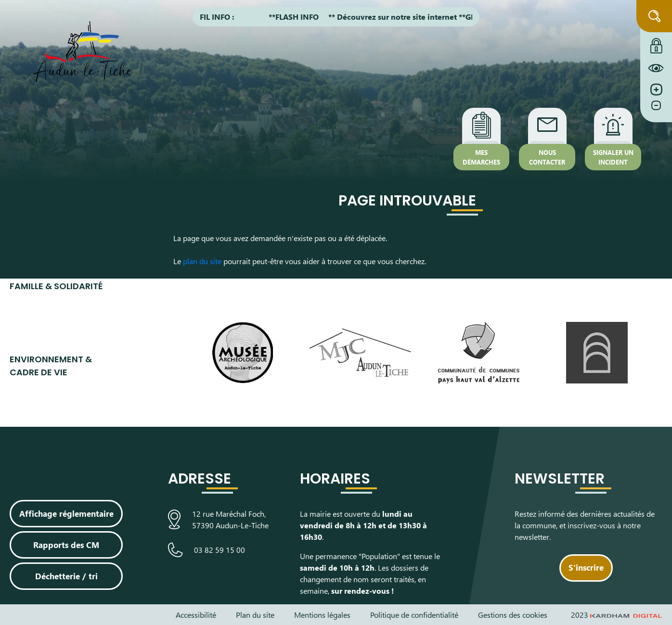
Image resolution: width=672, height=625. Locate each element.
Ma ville (28, 140)
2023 (617, 615)
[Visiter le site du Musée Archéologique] (242, 353)
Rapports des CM (66, 545)
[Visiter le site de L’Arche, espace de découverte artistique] (597, 353)
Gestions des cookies (513, 615)
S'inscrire (586, 567)
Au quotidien (40, 213)
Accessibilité (196, 615)
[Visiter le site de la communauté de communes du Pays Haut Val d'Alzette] (478, 353)
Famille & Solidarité (56, 286)
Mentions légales (322, 615)
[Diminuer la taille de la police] (656, 110)
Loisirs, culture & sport (51, 452)
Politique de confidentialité (414, 615)
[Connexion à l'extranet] (656, 43)
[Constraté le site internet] (656, 68)
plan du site (202, 261)
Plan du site (255, 615)
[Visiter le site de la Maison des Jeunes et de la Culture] (361, 352)
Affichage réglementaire (66, 513)
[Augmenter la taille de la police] (656, 90)
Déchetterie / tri (66, 576)
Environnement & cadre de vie (51, 366)
